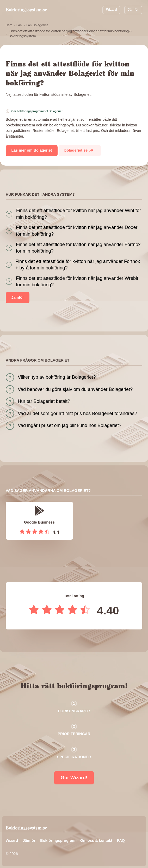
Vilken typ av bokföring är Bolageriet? (57, 377)
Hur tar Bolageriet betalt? (44, 401)
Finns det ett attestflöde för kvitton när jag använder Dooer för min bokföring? (77, 231)
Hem (9, 25)
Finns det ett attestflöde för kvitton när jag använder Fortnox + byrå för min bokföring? (78, 265)
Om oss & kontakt (96, 840)
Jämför (133, 10)
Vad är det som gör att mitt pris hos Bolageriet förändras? (77, 413)
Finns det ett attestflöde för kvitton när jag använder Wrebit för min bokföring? (77, 282)
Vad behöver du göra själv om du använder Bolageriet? (75, 389)
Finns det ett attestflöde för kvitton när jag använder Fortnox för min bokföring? (78, 248)
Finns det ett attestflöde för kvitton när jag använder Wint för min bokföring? (79, 214)
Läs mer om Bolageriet (32, 150)
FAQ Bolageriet (37, 25)
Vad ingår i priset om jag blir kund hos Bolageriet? (70, 425)
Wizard (111, 10)
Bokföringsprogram (58, 840)
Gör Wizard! (74, 778)
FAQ (19, 25)
